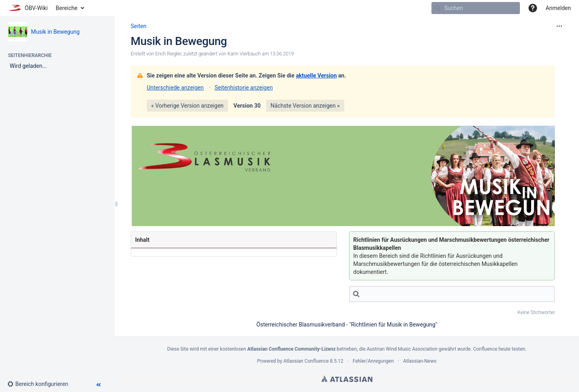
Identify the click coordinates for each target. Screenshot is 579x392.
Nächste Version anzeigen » (305, 106)
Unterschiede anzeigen (175, 88)
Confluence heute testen (499, 349)
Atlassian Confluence (306, 361)
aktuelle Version (316, 76)
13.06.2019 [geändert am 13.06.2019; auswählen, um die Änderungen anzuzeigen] (282, 54)
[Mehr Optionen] (559, 26)
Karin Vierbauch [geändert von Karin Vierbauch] (244, 54)
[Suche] (452, 294)
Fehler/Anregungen (373, 361)
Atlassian (347, 379)
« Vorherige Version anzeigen (187, 106)
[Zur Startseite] (28, 8)
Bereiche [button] (67, 8)
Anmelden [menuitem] (558, 8)
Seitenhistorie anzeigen (244, 88)
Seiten (139, 26)
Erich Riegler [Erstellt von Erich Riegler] (168, 54)
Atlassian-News (420, 361)
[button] (533, 8)
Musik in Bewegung (55, 32)
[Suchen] (437, 8)
